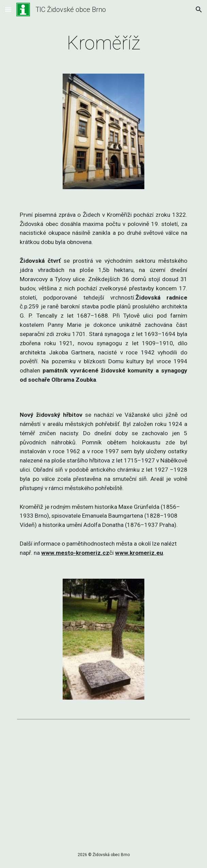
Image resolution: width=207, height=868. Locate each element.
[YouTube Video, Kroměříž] (103, 785)
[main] (103, 43)
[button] (8, 9)
